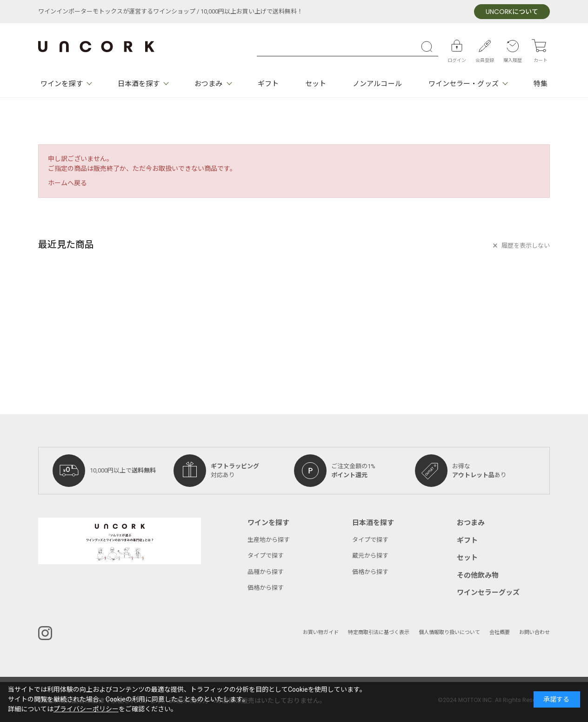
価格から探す (266, 588)
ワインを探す (62, 84)
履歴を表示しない (526, 246)
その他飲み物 (478, 575)
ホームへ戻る (67, 183)
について (512, 12)
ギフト (268, 84)
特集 (541, 84)
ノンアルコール (377, 84)
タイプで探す (266, 556)
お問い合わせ (535, 632)
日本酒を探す (139, 84)
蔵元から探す (370, 556)
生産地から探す (269, 540)
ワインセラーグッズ (488, 593)
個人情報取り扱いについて (449, 632)
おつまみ (208, 84)
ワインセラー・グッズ (464, 84)
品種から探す (266, 572)
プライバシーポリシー (86, 709)
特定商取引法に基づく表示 (379, 632)
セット (316, 84)
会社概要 (500, 632)
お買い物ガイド (321, 632)
